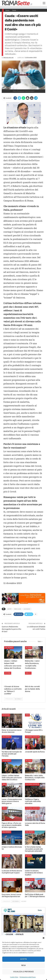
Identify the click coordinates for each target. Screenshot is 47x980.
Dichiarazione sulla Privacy (28, 977)
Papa (27, 715)
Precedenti (9, 699)
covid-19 (9, 609)
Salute (28, 673)
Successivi (18, 699)
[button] (44, 938)
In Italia (29, 648)
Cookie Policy (14, 977)
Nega (23, 965)
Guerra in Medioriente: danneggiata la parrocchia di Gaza (11, 629)
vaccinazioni (27, 609)
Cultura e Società (32, 737)
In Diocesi (6, 715)
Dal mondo (9, 648)
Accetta (23, 959)
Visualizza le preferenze (23, 972)
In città (28, 856)
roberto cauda (17, 609)
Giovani (8, 673)
